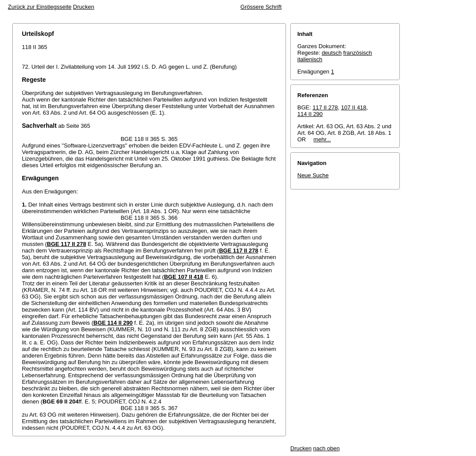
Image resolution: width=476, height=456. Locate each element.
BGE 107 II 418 (183, 277)
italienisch (310, 59)
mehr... (322, 139)
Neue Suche (313, 175)
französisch (358, 53)
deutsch (332, 53)
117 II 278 (325, 107)
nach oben (326, 448)
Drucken (84, 7)
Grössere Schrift (261, 7)
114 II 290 (310, 114)
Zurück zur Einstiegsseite (40, 7)
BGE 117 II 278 (67, 244)
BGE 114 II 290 (113, 323)
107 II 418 (354, 107)
